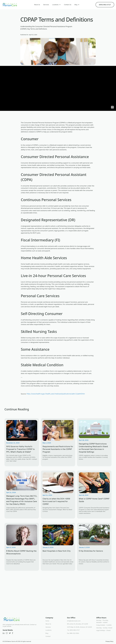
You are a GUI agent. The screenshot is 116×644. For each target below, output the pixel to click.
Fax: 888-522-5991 (73, 633)
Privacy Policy (109, 641)
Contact (48, 636)
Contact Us (68, 5)
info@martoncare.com (74, 621)
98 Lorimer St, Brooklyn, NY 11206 (77, 624)
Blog (76, 5)
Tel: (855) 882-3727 (73, 630)
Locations (55, 5)
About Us (37, 5)
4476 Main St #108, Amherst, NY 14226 (79, 627)
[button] (56, 5)
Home (47, 621)
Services (46, 5)
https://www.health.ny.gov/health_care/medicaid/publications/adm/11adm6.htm (56, 394)
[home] (10, 5)
